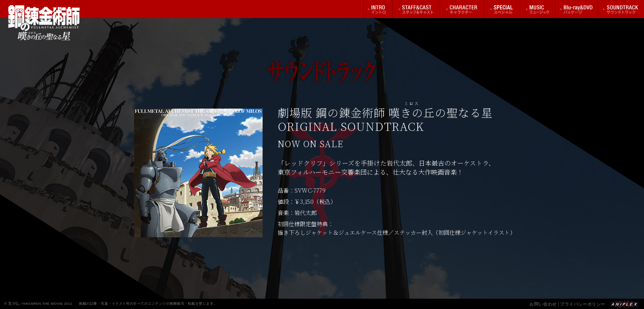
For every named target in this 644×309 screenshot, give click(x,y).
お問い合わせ (543, 304)
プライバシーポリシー (583, 304)
